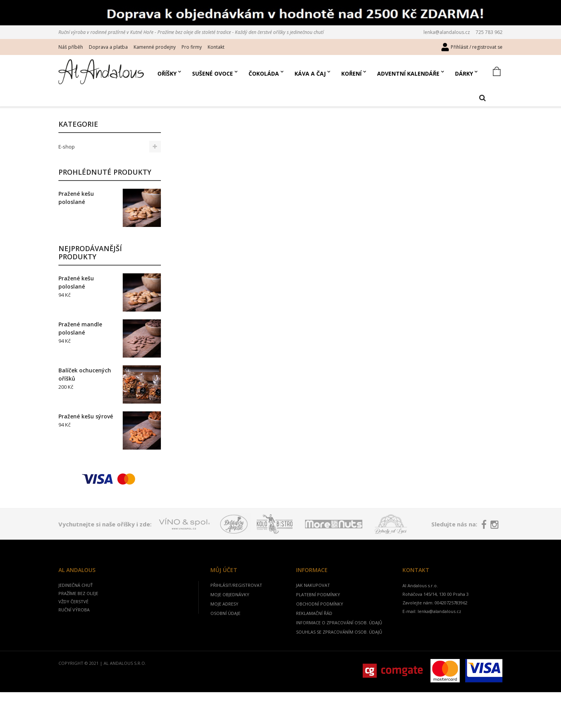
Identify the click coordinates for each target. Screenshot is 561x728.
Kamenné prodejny (155, 47)
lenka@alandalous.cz (447, 32)
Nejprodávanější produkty (90, 268)
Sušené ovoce (213, 74)
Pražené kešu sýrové (86, 431)
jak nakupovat (313, 600)
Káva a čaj (310, 74)
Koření (351, 74)
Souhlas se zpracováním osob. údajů (339, 647)
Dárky (464, 74)
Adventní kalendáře (408, 74)
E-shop (67, 162)
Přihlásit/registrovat (236, 600)
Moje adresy (224, 619)
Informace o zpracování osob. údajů (339, 638)
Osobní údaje (225, 628)
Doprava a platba (108, 47)
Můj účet (224, 585)
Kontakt (216, 47)
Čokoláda (264, 74)
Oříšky (167, 74)
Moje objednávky (230, 610)
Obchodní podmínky (320, 619)
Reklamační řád (314, 628)
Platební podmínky (318, 610)
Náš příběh (71, 47)
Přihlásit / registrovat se (477, 47)
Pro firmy (192, 47)
